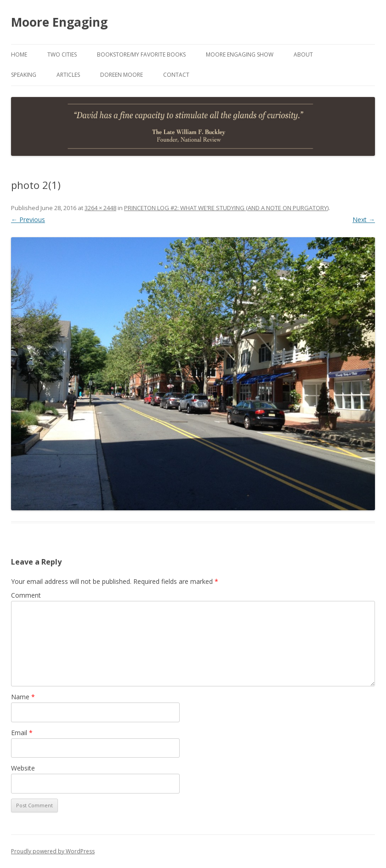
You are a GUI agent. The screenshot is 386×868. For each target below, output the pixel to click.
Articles (68, 75)
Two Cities (62, 54)
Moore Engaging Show (240, 54)
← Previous (28, 220)
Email (22, 733)
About (303, 54)
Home (19, 54)
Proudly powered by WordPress (53, 851)
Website (23, 768)
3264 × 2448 (100, 208)
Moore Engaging (59, 22)
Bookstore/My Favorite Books (141, 54)
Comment (26, 595)
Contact (176, 75)
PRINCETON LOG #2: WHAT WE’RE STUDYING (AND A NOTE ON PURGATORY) (226, 208)
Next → (364, 220)
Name (23, 697)
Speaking (24, 75)
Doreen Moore (122, 75)
